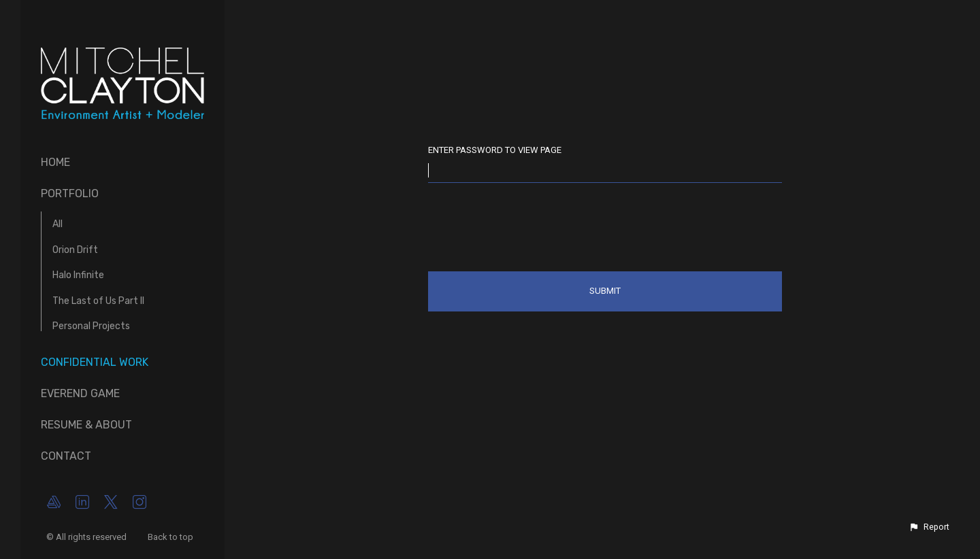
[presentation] (532, 230)
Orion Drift (75, 250)
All (58, 224)
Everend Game (80, 393)
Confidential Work (95, 362)
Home (55, 162)
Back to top (171, 537)
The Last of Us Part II (98, 301)
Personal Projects (91, 326)
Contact (66, 456)
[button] (929, 527)
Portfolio (70, 193)
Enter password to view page (495, 150)
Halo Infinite (78, 275)
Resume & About (86, 425)
